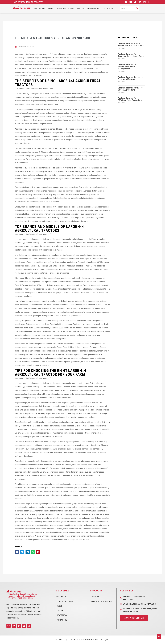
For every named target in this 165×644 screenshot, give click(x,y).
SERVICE (81, 9)
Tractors (95, 597)
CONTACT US (107, 9)
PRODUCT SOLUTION (57, 9)
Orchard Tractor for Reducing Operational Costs (131, 55)
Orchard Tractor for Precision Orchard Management (127, 67)
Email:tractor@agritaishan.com (139, 604)
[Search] (137, 9)
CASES (71, 9)
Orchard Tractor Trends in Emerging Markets (130, 78)
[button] (17, 552)
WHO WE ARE (40, 9)
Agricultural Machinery (102, 601)
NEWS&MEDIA (93, 9)
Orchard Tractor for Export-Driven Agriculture (131, 89)
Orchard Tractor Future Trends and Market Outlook (131, 45)
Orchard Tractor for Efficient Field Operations (130, 99)
